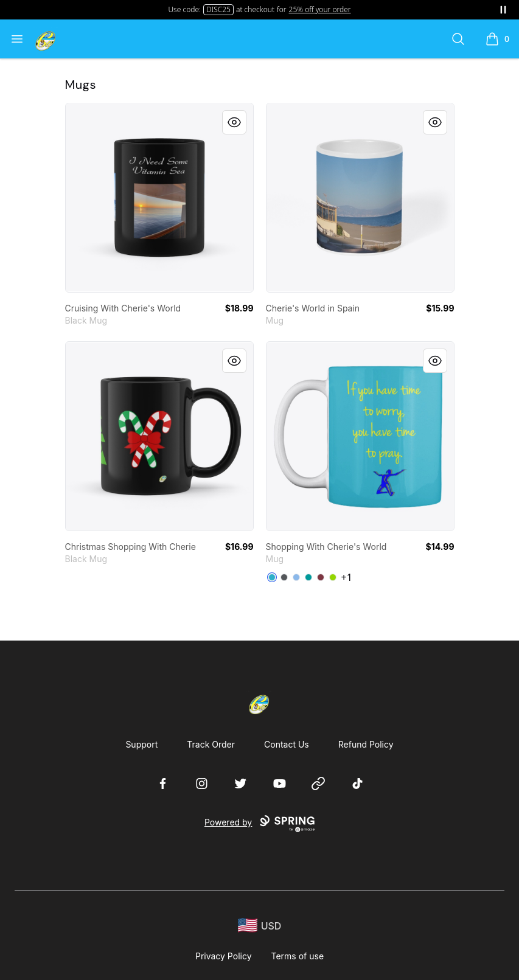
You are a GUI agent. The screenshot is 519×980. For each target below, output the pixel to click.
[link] (159, 198)
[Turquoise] (272, 577)
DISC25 (218, 9)
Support (141, 744)
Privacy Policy (224, 956)
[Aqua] (308, 577)
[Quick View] (234, 122)
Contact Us (287, 744)
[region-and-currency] (260, 926)
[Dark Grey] (284, 577)
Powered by (259, 824)
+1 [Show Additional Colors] (347, 577)
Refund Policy (366, 744)
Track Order (211, 744)
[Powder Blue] (296, 577)
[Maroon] (321, 577)
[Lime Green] (333, 577)
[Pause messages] (503, 10)
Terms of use (298, 956)
